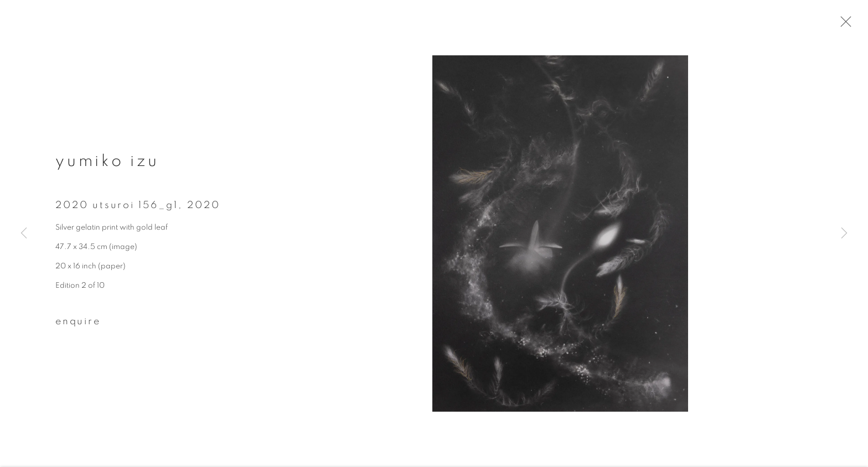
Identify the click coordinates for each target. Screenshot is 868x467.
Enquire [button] (78, 328)
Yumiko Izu (107, 167)
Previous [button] (24, 234)
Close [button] (856, 25)
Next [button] (844, 234)
